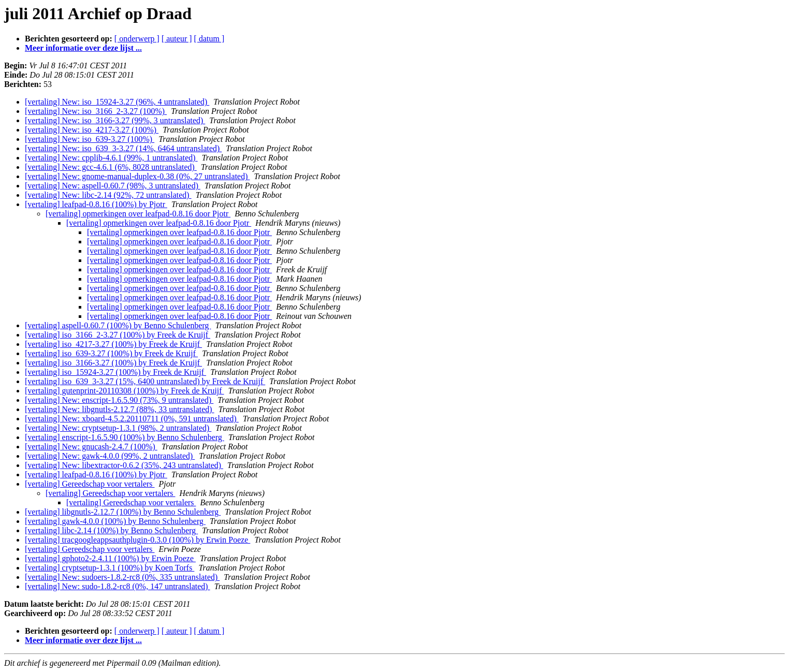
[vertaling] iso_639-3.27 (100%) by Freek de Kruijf (111, 353)
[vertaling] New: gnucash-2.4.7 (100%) (91, 447)
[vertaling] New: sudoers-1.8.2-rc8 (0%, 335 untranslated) (122, 577)
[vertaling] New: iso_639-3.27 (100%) (90, 139)
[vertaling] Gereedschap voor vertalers (90, 484)
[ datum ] (209, 39)
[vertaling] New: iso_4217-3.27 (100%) (92, 130)
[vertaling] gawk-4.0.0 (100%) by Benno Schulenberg (115, 521)
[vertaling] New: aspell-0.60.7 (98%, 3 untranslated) (113, 186)
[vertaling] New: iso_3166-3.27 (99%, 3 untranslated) (115, 120)
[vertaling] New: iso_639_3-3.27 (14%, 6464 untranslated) (123, 148)
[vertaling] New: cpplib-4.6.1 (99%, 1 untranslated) (111, 158)
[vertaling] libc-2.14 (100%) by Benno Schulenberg (111, 530)
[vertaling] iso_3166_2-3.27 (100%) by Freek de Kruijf (118, 335)
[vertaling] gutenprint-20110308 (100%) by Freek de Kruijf (125, 391)
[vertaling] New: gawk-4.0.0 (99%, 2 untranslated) (110, 456)
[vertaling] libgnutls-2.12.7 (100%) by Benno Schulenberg (123, 512)
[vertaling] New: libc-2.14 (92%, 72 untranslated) (108, 195)
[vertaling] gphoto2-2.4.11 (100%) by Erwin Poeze (110, 558)
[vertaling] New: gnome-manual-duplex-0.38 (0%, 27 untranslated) (137, 176)
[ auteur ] (177, 39)
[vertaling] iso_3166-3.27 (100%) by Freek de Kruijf (113, 363)
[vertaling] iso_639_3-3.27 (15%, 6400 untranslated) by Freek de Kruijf (145, 381)
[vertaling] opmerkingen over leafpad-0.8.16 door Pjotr (138, 214)
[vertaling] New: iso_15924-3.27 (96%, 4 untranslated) (117, 102)
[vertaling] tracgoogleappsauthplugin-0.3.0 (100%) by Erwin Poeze (137, 540)
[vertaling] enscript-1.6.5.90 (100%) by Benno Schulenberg (125, 437)
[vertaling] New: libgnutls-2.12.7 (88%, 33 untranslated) (120, 409)
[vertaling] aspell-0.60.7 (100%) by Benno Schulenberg (118, 325)
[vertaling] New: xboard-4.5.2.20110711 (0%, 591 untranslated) (132, 419)
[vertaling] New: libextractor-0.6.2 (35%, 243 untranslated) (124, 465)
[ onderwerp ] (137, 39)
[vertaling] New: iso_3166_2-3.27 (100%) (96, 111)
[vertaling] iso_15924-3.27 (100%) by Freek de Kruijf (115, 372)
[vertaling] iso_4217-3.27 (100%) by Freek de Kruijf (113, 344)
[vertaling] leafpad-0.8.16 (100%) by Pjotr (96, 204)
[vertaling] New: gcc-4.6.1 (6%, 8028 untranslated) (111, 167)
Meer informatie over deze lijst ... (83, 48)
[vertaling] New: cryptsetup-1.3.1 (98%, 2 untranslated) (118, 428)
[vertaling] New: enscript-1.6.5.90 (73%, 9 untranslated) (119, 400)
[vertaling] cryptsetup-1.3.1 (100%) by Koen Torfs (109, 568)
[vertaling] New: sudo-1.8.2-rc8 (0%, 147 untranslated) (118, 586)
